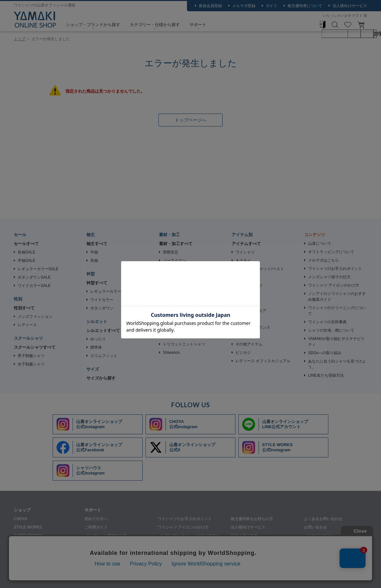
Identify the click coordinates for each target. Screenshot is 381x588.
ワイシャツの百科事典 (327, 322)
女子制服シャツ (31, 364)
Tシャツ (242, 277)
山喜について (320, 243)
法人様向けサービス (350, 6)
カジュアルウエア (251, 311)
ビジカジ (243, 353)
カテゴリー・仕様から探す (155, 25)
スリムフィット (104, 356)
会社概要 (54, 577)
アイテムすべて (246, 244)
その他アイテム (249, 344)
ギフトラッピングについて (331, 252)
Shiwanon (171, 353)
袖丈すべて (97, 244)
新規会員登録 (210, 6)
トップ (20, 39)
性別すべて (24, 308)
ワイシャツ (245, 252)
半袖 (94, 252)
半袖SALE (27, 261)
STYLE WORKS (28, 527)
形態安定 (171, 252)
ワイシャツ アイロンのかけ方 (334, 285)
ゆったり (98, 339)
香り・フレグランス (253, 327)
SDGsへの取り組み (325, 353)
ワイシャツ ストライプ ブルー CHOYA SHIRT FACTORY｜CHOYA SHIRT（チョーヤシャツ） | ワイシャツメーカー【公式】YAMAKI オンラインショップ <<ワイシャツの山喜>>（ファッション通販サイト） (35, 20)
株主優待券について (305, 6)
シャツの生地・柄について (331, 330)
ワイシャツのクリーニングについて (337, 311)
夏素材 (169, 302)
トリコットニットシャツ (184, 344)
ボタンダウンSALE (34, 277)
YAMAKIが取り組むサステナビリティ (336, 342)
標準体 (96, 347)
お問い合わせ (315, 527)
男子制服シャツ (31, 356)
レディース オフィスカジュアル (263, 361)
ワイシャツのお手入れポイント (335, 269)
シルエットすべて (103, 331)
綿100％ (170, 336)
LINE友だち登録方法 (326, 375)
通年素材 (171, 294)
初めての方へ (96, 519)
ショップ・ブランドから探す (93, 25)
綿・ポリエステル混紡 (182, 327)
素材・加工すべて (176, 244)
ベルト (241, 302)
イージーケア (174, 269)
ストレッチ (173, 286)
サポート (198, 25)
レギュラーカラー (106, 291)
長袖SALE (27, 252)
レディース (27, 325)
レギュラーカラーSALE (38, 269)
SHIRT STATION (28, 536)
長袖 (94, 261)
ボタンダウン (102, 308)
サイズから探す (101, 378)
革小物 (241, 319)
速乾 (167, 319)
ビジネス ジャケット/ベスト (260, 269)
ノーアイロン (174, 261)
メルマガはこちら (323, 260)
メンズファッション (35, 317)
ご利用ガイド (96, 527)
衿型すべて (97, 283)
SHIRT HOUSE (27, 544)
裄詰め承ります (244, 536)
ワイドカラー (102, 300)
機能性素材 (173, 311)
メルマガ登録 (244, 6)
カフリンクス (247, 294)
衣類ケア (243, 336)
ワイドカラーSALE (34, 286)
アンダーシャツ (249, 286)
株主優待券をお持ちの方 (252, 519)
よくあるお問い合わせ (323, 519)
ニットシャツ (174, 277)
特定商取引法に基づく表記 (155, 577)
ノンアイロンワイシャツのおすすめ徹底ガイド (337, 297)
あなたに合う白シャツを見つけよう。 (337, 364)
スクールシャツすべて (35, 347)
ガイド (271, 6)
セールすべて (26, 244)
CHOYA (21, 519)
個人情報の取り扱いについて (97, 577)
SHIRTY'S (22, 552)
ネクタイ (243, 261)
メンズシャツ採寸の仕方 (329, 277)
